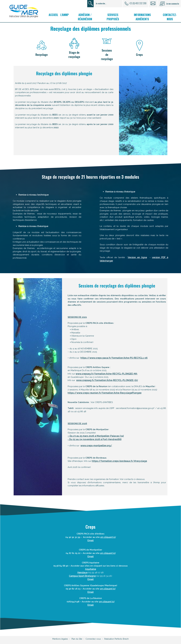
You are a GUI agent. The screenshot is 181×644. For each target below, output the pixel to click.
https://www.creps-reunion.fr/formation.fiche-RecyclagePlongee (105, 393)
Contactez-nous (170, 17)
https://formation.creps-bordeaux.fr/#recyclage (119, 461)
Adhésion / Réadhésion (85, 17)
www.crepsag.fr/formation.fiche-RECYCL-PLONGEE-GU (107, 380)
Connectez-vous (93, 639)
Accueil (53, 15)
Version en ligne (137, 257)
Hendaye (82, 573)
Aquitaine (91, 569)
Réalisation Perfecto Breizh (116, 639)
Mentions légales (60, 639)
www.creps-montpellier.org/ (96, 446)
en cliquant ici (108, 589)
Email (91, 540)
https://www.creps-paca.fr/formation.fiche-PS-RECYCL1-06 (114, 358)
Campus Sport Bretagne (82, 576)
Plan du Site (77, 639)
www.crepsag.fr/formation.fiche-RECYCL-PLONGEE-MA (106, 374)
